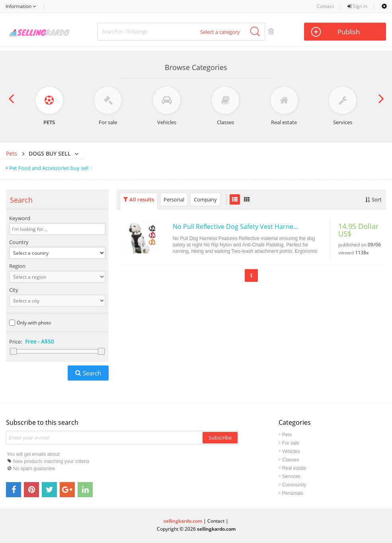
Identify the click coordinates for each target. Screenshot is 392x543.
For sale (291, 443)
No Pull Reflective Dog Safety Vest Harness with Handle (236, 227)
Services (291, 477)
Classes (291, 460)
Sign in (357, 6)
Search (92, 373)
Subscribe (220, 438)
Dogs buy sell (50, 153)
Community (294, 485)
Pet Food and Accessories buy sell (51, 168)
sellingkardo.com (183, 521)
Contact (325, 6)
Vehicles (291, 451)
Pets (12, 153)
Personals (293, 493)
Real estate (294, 468)
